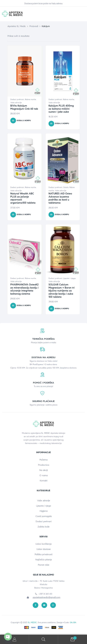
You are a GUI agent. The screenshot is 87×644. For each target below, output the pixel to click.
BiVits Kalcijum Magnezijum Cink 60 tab (24, 107)
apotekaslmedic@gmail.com (46, 597)
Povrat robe (44, 565)
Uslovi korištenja (43, 544)
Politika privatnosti (43, 554)
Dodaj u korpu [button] (24, 121)
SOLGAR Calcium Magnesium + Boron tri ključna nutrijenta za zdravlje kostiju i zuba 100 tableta (62, 291)
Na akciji (43, 470)
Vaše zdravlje (16, 103)
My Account (14, 639)
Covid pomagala (44, 516)
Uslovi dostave (44, 549)
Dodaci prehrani (17, 99)
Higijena (44, 511)
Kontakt (44, 481)
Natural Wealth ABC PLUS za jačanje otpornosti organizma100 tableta (23, 198)
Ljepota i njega (69, 278)
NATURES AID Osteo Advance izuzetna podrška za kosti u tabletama (60, 198)
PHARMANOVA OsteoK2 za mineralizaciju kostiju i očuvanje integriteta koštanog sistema (24, 289)
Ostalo (66, 187)
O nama (44, 475)
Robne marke (30, 99)
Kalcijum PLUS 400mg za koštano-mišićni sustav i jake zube (61, 109)
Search (43, 639)
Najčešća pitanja (44, 560)
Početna (43, 460)
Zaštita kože (44, 527)
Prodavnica (44, 465)
